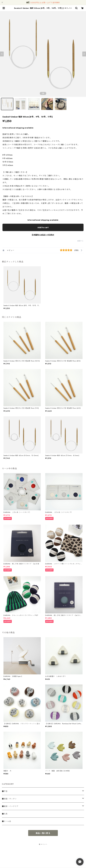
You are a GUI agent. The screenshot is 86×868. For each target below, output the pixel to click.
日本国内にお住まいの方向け (43, 235)
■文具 (5, 814)
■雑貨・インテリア (10, 806)
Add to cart (43, 227)
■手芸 (5, 791)
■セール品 (7, 821)
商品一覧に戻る (43, 833)
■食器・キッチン (9, 799)
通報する (80, 241)
